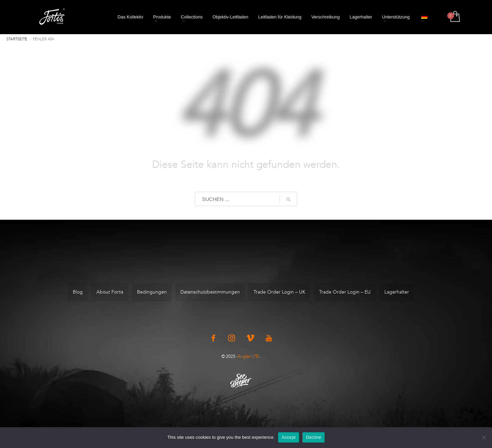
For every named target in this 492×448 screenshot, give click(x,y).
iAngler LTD (248, 356)
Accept (289, 437)
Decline (313, 437)
